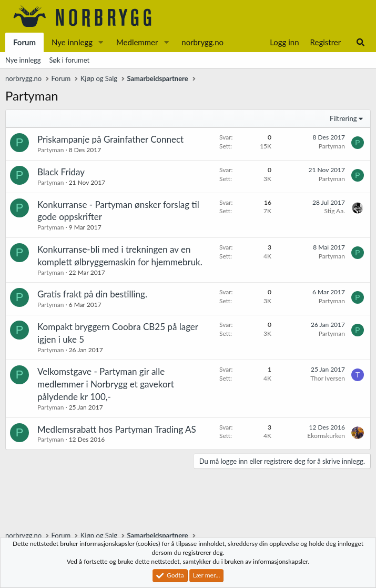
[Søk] (360, 42)
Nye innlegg (72, 42)
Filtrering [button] (343, 118)
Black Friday (61, 172)
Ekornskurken (326, 436)
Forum (24, 42)
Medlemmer (137, 42)
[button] (101, 42)
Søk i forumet (70, 60)
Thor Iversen (328, 378)
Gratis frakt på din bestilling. (92, 294)
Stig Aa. (335, 211)
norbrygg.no (202, 42)
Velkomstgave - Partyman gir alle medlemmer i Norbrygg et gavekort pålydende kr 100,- (106, 384)
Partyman (50, 150)
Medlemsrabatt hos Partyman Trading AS (117, 429)
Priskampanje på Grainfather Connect (110, 139)
